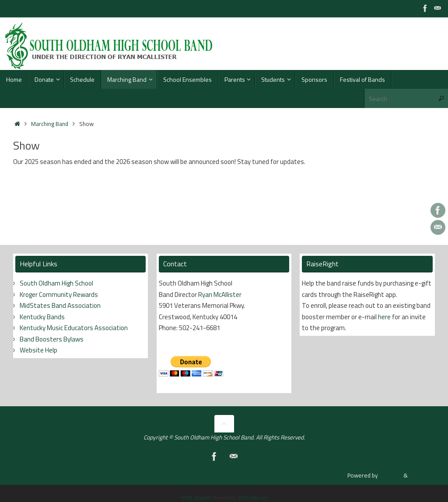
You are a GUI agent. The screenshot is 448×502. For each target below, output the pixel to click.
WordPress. (424, 475)
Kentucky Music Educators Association (74, 328)
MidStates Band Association (60, 305)
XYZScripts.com (253, 498)
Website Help (38, 350)
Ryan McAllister (220, 295)
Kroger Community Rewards (59, 295)
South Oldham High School (56, 283)
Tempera (391, 475)
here (384, 317)
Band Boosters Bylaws (52, 339)
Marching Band (50, 124)
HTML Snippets (196, 498)
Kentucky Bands (42, 317)
